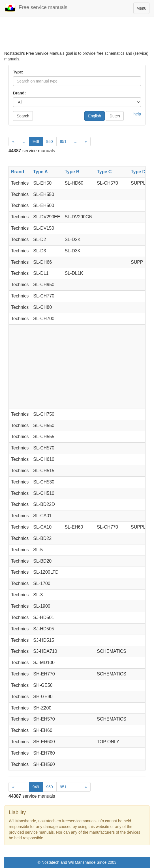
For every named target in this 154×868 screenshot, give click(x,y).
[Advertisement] (77, 36)
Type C (104, 172)
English (95, 116)
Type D (138, 172)
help (137, 114)
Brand (18, 172)
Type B (72, 172)
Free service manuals (36, 8)
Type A (40, 172)
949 (36, 142)
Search (23, 116)
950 (49, 142)
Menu (143, 9)
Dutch (115, 116)
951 (63, 142)
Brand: (19, 93)
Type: (18, 72)
